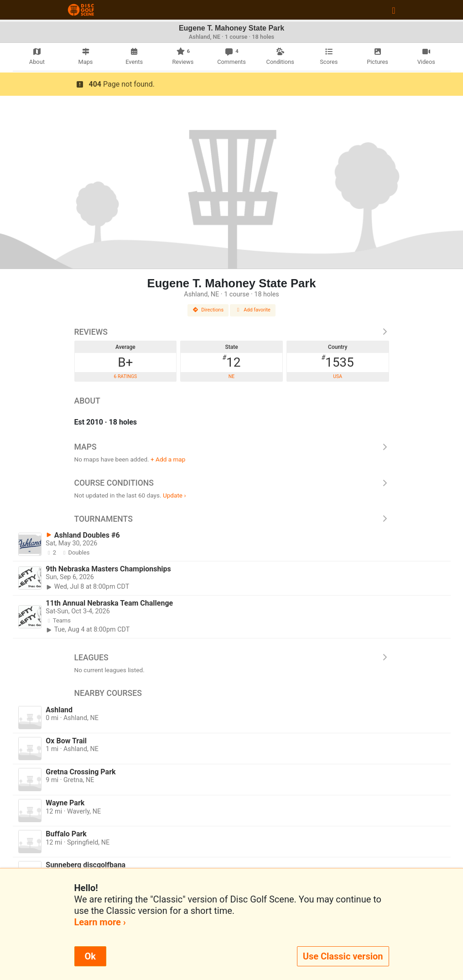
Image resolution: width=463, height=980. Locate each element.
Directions (208, 310)
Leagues (232, 658)
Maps (232, 447)
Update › (174, 495)
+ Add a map (168, 459)
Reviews (232, 332)
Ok (90, 956)
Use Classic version (343, 956)
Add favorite (253, 310)
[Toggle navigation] (393, 10)
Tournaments (232, 519)
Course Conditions (232, 483)
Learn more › (100, 922)
